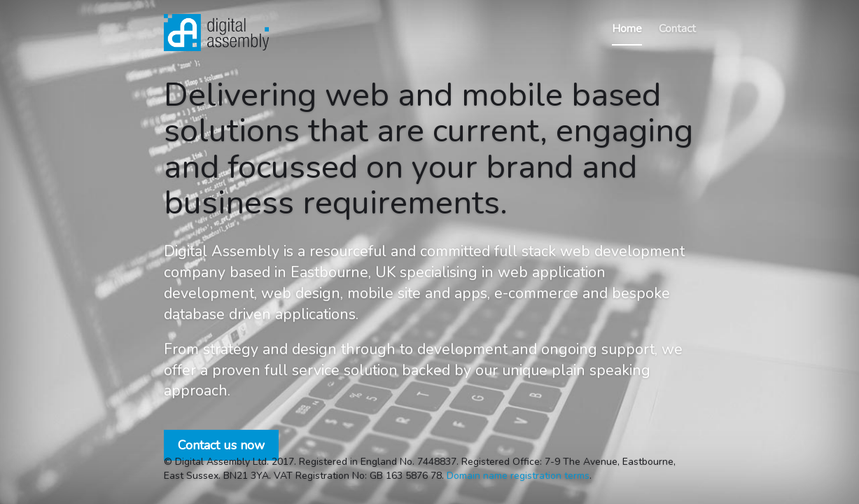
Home (627, 29)
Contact (677, 29)
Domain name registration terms (518, 476)
